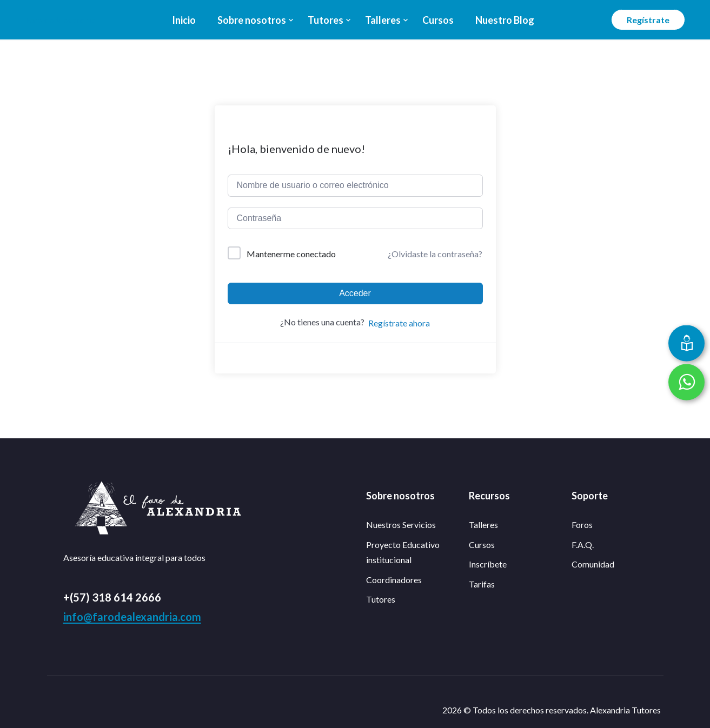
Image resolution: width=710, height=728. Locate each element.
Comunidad (593, 564)
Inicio (184, 20)
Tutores (326, 20)
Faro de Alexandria (60, 20)
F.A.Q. (583, 545)
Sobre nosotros (252, 20)
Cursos (438, 20)
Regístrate (648, 20)
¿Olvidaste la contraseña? (435, 254)
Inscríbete (488, 564)
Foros (582, 525)
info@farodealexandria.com (132, 617)
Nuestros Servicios (401, 525)
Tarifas (482, 584)
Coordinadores (394, 580)
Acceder (355, 293)
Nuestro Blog (505, 20)
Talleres (383, 20)
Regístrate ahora (399, 323)
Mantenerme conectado (291, 254)
